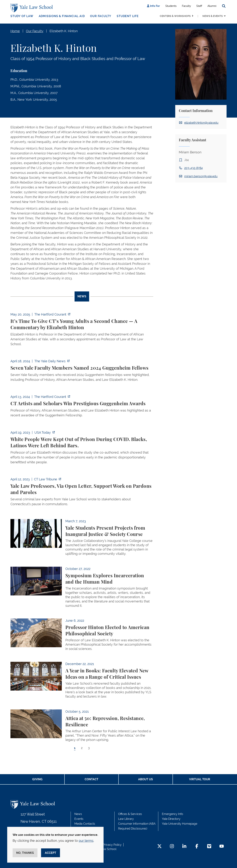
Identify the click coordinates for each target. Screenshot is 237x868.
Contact (91, 779)
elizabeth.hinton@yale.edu (201, 123)
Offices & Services (130, 814)
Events (79, 819)
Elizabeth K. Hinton (64, 31)
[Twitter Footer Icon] (159, 847)
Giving (37, 779)
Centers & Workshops (175, 16)
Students (171, 6)
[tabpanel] (82, 534)
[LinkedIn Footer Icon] (184, 847)
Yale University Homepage (180, 824)
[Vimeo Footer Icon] (209, 847)
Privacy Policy (112, 845)
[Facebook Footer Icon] (197, 847)
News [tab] (82, 296)
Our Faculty (101, 16)
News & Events (213, 16)
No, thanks (25, 853)
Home (15, 31)
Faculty (186, 6)
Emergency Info (173, 814)
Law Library (126, 819)
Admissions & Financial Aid (62, 16)
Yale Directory (171, 819)
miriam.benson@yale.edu (201, 176)
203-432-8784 (194, 168)
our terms (86, 841)
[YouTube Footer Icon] (222, 847)
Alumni (212, 6)
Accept (51, 853)
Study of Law (22, 16)
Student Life (128, 16)
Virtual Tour (200, 779)
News (78, 814)
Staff (199, 6)
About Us (146, 779)
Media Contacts (85, 824)
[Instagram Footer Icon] (172, 847)
